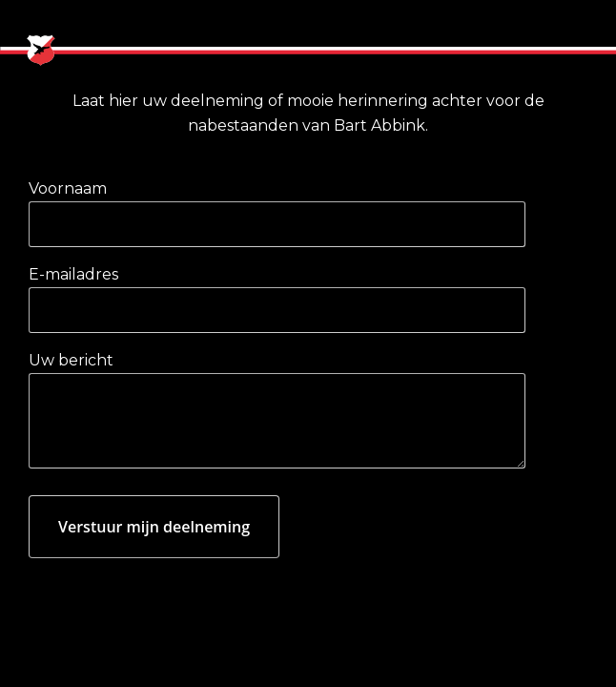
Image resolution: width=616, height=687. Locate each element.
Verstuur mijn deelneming (154, 527)
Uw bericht (71, 360)
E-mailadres (73, 274)
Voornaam (68, 188)
